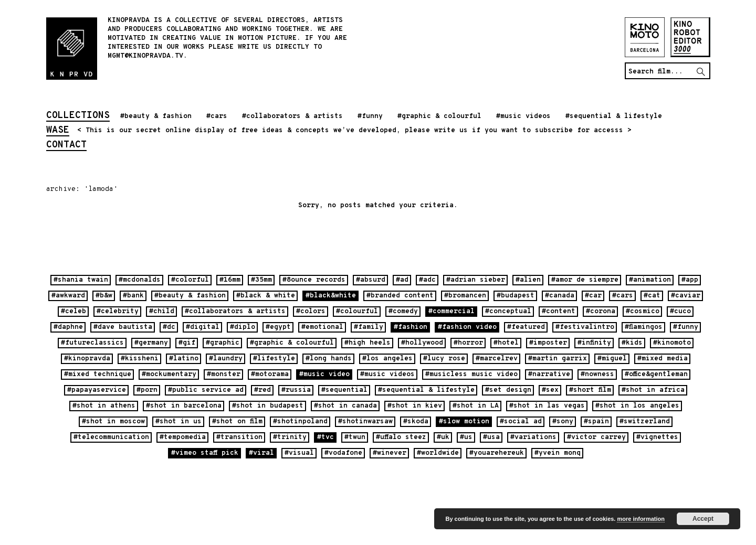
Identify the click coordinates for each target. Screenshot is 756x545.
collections (78, 116)
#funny (370, 116)
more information (640, 519)
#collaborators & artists (292, 116)
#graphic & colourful (439, 116)
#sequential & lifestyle (614, 116)
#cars (217, 116)
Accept (703, 519)
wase (58, 131)
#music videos (523, 116)
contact (66, 146)
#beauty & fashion (156, 116)
